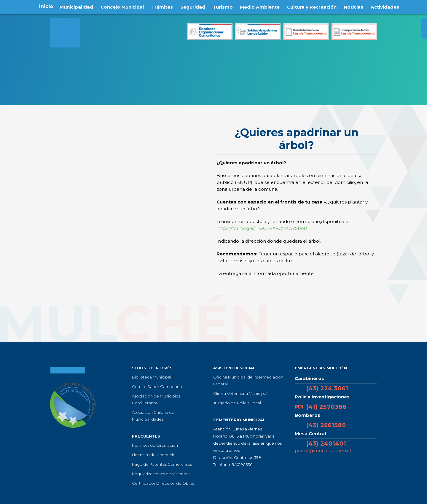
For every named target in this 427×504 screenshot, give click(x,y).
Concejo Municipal (121, 6)
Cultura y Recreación (314, 6)
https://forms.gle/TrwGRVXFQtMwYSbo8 (262, 228)
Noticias (357, 6)
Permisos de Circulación (155, 445)
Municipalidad (73, 6)
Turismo (223, 6)
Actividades (389, 6)
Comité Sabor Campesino (157, 387)
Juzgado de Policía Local (237, 403)
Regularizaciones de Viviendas (161, 474)
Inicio (42, 6)
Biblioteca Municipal (152, 377)
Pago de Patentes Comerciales (162, 464)
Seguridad (193, 6)
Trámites (162, 6)
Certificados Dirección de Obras (163, 483)
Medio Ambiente (261, 6)
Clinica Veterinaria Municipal (240, 393)
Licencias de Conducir (153, 455)
